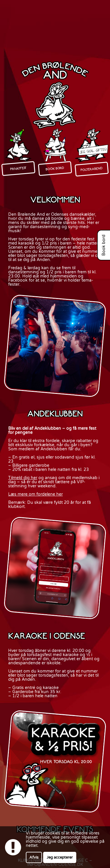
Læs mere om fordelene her (35, 494)
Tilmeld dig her (23, 478)
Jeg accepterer (60, 857)
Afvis (34, 857)
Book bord (104, 245)
